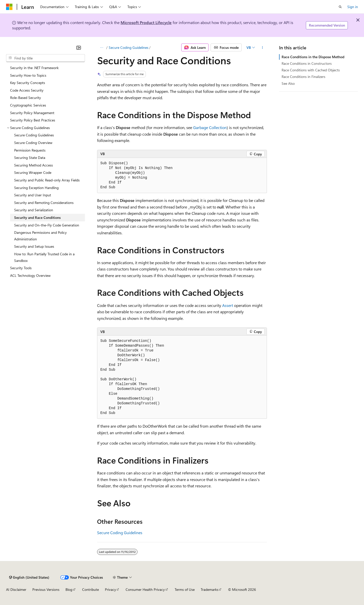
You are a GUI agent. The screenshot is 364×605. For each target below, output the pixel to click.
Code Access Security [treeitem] (27, 90)
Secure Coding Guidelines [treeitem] (34, 135)
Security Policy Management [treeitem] (32, 113)
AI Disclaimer (16, 589)
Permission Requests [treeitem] (30, 150)
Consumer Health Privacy (145, 589)
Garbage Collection (210, 127)
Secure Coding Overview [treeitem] (33, 143)
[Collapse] (79, 48)
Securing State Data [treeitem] (30, 158)
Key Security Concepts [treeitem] (28, 83)
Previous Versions (46, 589)
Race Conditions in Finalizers (303, 77)
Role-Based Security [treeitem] (26, 98)
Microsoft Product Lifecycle (146, 22)
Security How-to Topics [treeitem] (28, 75)
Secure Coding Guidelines (129, 47)
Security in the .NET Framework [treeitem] (34, 68)
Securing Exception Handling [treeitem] (36, 188)
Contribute (90, 589)
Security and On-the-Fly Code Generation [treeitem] (47, 225)
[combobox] (45, 58)
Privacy (110, 589)
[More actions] (263, 48)
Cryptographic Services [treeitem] (28, 105)
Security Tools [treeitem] (21, 268)
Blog (69, 589)
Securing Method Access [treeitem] (33, 165)
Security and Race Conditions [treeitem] (37, 217)
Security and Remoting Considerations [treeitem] (44, 203)
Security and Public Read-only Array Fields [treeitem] (47, 180)
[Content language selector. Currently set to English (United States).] (29, 577)
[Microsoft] (9, 7)
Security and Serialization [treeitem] (34, 210)
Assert (228, 305)
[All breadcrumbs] (101, 48)
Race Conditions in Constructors (307, 63)
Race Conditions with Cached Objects (311, 70)
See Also (288, 83)
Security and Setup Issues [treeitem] (34, 246)
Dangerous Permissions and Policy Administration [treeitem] (40, 236)
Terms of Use (185, 589)
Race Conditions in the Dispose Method (313, 57)
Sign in (353, 7)
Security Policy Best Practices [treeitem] (33, 120)
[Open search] (340, 7)
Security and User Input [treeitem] (33, 195)
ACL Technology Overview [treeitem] (30, 275)
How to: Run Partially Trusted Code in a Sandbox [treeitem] (44, 257)
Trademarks (210, 589)
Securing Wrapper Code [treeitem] (33, 172)
